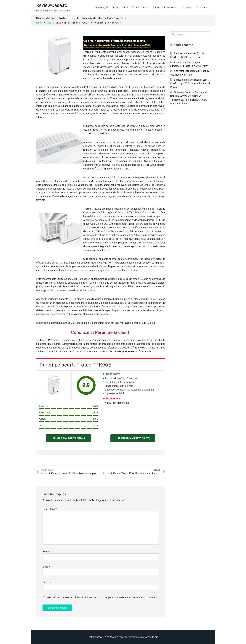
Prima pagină (102, 7)
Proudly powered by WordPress (105, 637)
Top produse (202, 7)
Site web (47, 582)
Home (39, 23)
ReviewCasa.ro (52, 5)
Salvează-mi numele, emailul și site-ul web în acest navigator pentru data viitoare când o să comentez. (102, 598)
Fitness (155, 7)
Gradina (135, 7)
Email (46, 567)
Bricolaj (115, 7)
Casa (125, 7)
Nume (47, 551)
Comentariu (50, 509)
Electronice (186, 7)
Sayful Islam (151, 637)
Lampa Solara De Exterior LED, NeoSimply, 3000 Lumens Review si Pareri (190, 83)
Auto (146, 7)
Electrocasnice (170, 7)
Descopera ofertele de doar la (117, 45)
